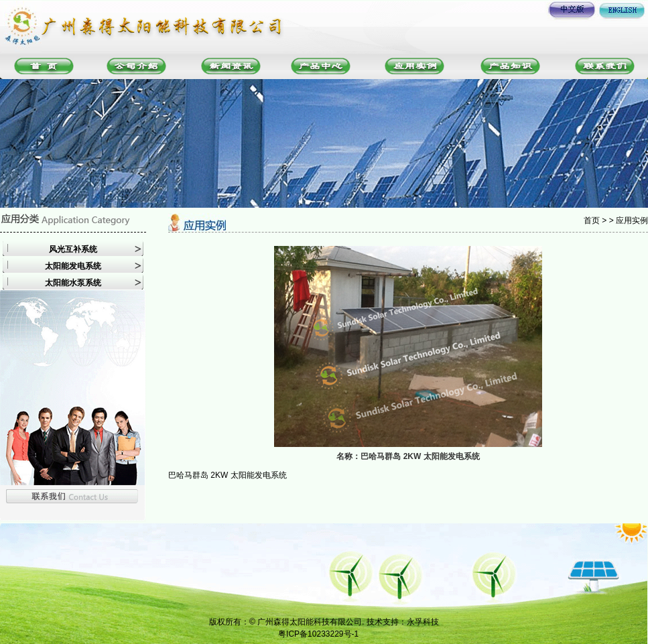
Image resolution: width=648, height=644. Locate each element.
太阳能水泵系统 (73, 283)
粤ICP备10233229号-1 (318, 634)
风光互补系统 (73, 249)
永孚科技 (423, 622)
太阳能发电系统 (73, 266)
